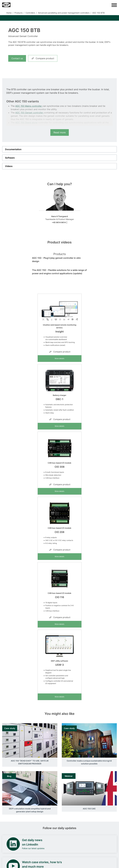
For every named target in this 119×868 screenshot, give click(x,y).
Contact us (17, 58)
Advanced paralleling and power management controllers (64, 13)
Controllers (30, 13)
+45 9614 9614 (59, 222)
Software (10, 158)
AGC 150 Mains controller (29, 106)
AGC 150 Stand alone (26, 123)
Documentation (13, 149)
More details (59, 358)
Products (19, 13)
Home (9, 13)
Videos (9, 166)
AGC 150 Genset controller (30, 113)
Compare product (43, 58)
